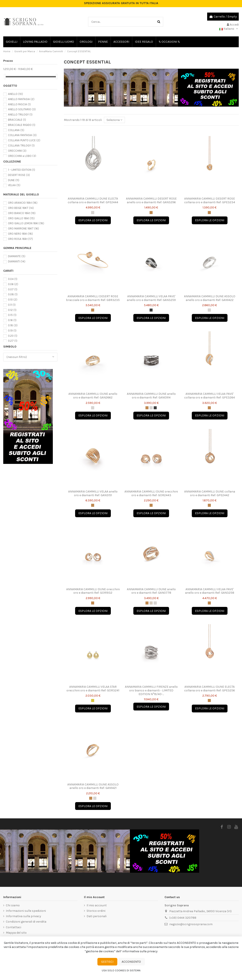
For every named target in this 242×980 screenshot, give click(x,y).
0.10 (13, 300)
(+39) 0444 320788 (183, 918)
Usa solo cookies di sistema (121, 970)
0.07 (13, 289)
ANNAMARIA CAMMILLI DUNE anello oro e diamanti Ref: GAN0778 (151, 591)
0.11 (12, 305)
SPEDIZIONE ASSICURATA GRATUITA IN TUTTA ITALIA (121, 3)
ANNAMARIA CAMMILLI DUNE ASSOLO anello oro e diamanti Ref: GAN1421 (93, 786)
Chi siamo (13, 905)
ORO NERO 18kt (20, 234)
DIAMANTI (17, 261)
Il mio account (97, 905)
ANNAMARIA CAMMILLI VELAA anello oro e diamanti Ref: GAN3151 (93, 493)
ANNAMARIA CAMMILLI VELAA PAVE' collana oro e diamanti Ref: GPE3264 (210, 396)
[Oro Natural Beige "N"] (151, 603)
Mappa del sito (16, 933)
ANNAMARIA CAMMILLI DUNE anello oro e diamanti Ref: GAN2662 (93, 396)
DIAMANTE (17, 256)
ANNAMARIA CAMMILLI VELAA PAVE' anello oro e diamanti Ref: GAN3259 (151, 298)
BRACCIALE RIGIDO (22, 125)
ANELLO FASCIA (19, 104)
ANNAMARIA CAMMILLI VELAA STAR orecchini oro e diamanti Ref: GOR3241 (93, 689)
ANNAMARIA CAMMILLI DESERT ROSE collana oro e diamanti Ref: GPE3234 (210, 200)
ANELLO (15, 94)
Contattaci (14, 927)
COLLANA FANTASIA (22, 135)
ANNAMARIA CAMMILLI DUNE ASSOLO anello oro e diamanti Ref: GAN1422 (210, 298)
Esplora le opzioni (93, 220)
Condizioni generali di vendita (26, 922)
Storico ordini (96, 911)
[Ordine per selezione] (114, 120)
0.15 (12, 315)
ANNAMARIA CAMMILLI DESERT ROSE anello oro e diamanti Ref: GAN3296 (151, 200)
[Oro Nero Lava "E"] (151, 310)
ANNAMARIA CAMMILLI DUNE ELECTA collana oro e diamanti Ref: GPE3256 (210, 689)
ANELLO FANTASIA (21, 99)
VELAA (14, 185)
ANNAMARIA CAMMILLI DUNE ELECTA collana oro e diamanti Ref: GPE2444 (93, 200)
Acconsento (131, 962)
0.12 (12, 310)
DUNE (14, 180)
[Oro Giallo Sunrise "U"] (93, 700)
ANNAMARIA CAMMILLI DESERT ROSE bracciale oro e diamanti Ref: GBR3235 (93, 298)
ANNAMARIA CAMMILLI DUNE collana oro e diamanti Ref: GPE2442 (210, 493)
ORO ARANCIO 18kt (23, 203)
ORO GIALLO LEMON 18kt (26, 223)
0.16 (12, 320)
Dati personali (97, 916)
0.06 (13, 284)
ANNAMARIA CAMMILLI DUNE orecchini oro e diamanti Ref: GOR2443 (151, 493)
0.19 (12, 331)
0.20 (13, 336)
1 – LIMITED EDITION (22, 170)
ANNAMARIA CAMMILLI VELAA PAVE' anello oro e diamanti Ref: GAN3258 (210, 591)
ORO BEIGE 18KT (21, 208)
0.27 (13, 341)
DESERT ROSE (19, 175)
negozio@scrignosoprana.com (191, 924)
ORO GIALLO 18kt (21, 218)
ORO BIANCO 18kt (22, 213)
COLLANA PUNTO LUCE (24, 140)
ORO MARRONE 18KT (23, 228)
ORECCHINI (17, 151)
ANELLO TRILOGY (20, 115)
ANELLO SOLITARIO (22, 109)
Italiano (229, 29)
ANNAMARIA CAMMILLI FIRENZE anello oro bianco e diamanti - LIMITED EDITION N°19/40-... (151, 690)
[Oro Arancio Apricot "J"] (151, 213)
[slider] (5, 77)
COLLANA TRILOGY (21, 145)
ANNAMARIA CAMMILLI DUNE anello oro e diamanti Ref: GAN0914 (151, 396)
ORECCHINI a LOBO (22, 156)
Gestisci (107, 962)
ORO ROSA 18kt (20, 239)
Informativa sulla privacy (23, 916)
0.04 (13, 279)
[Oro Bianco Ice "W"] (93, 213)
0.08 (13, 294)
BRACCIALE (17, 120)
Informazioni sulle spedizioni (26, 911)
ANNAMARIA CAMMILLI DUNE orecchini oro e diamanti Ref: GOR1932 (93, 591)
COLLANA (16, 130)
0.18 (13, 325)
